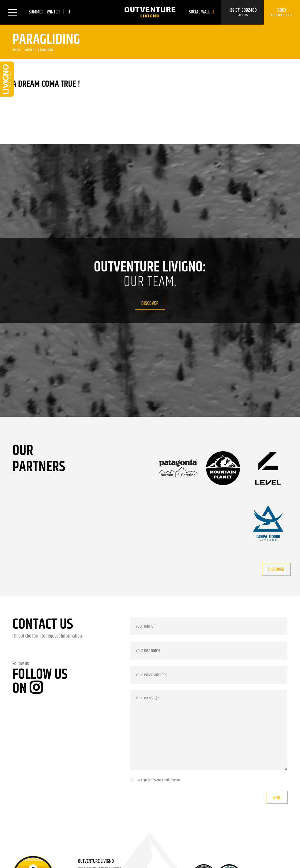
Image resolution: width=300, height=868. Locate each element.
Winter (53, 12)
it (69, 12)
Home (16, 50)
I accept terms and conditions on (158, 780)
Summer (36, 12)
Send (277, 798)
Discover (150, 303)
